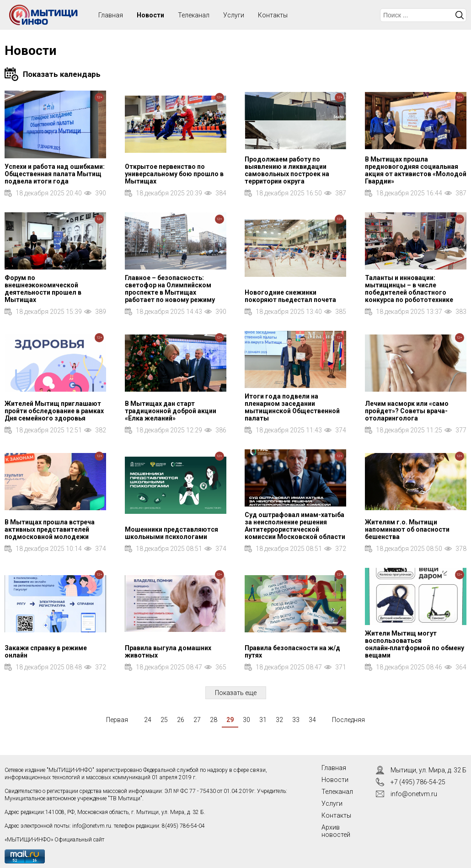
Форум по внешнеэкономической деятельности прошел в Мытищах (43, 289)
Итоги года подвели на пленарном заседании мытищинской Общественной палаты (292, 407)
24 (148, 720)
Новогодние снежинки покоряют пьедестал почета (290, 296)
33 (296, 720)
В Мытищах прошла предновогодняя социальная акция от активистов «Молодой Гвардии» (416, 170)
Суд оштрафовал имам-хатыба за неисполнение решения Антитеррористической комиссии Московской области (295, 526)
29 (230, 720)
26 (181, 720)
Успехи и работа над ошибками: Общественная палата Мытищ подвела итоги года (55, 174)
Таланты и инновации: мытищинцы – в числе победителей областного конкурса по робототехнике (409, 289)
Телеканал (194, 15)
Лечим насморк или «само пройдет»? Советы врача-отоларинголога (407, 411)
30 (246, 720)
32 (279, 720)
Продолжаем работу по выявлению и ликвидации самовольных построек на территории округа (287, 170)
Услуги (234, 15)
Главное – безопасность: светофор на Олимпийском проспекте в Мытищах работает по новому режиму (170, 289)
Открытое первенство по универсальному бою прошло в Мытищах (174, 174)
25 (164, 720)
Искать (460, 15)
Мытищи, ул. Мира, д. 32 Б (428, 770)
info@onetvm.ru (92, 826)
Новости (150, 15)
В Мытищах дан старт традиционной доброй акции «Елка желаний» (171, 411)
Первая (117, 720)
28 (214, 720)
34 (312, 720)
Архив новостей (336, 831)
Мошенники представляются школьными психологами (171, 533)
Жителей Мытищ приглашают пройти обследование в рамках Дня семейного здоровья (54, 411)
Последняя (348, 720)
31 (263, 720)
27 (197, 720)
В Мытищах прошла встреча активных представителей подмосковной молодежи (50, 529)
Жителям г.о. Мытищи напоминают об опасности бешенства (407, 529)
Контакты (273, 15)
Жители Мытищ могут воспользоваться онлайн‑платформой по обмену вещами (415, 644)
